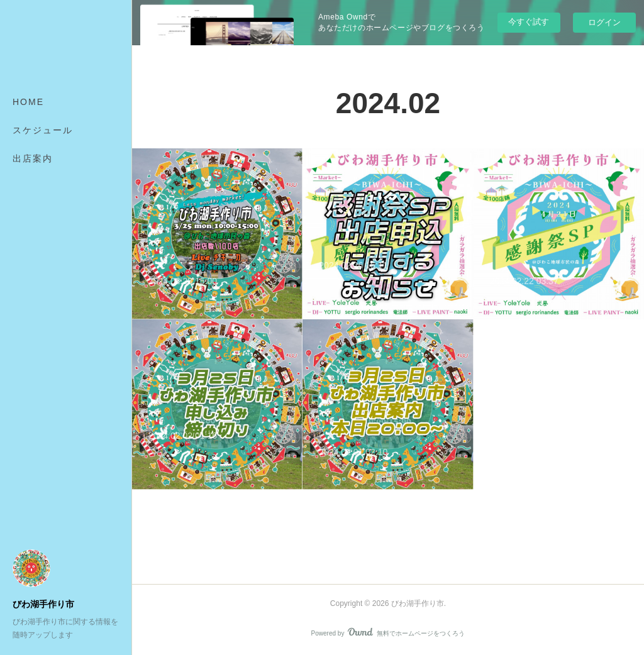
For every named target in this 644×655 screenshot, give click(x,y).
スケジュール (43, 130)
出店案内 (33, 158)
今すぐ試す (529, 22)
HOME (28, 102)
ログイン (604, 22)
